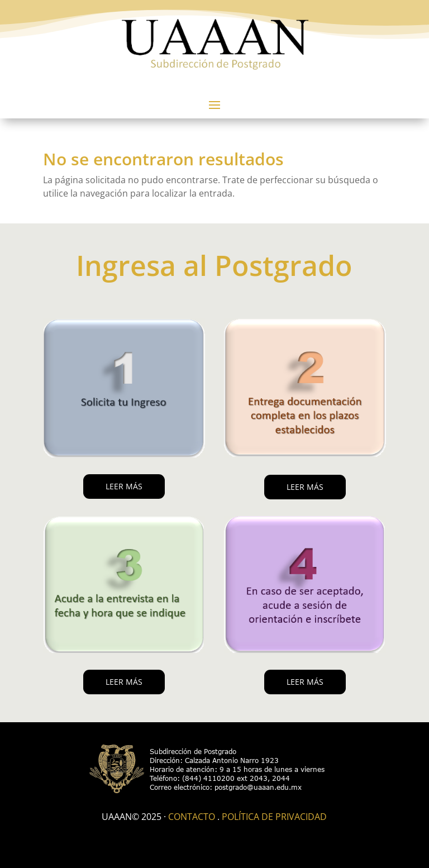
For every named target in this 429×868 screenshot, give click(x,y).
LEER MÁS (124, 486)
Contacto (192, 817)
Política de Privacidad (274, 817)
